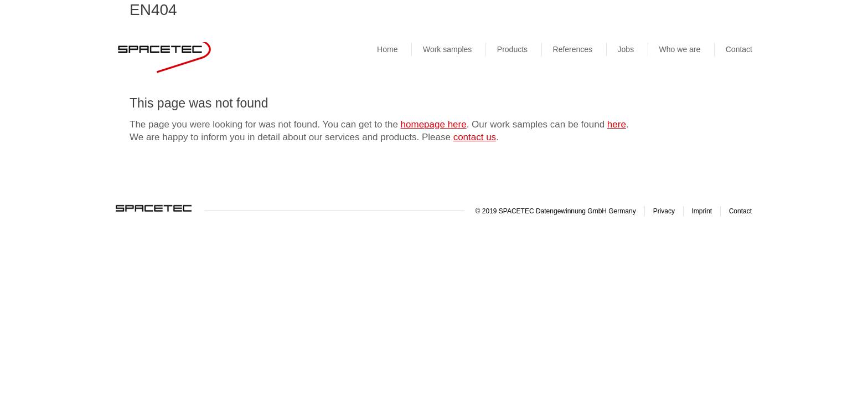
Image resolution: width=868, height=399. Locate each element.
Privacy (664, 211)
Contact (739, 49)
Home (387, 49)
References (573, 49)
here (617, 124)
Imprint (702, 211)
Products (512, 49)
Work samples (447, 49)
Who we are (680, 49)
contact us (475, 137)
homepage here (434, 124)
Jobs (626, 49)
